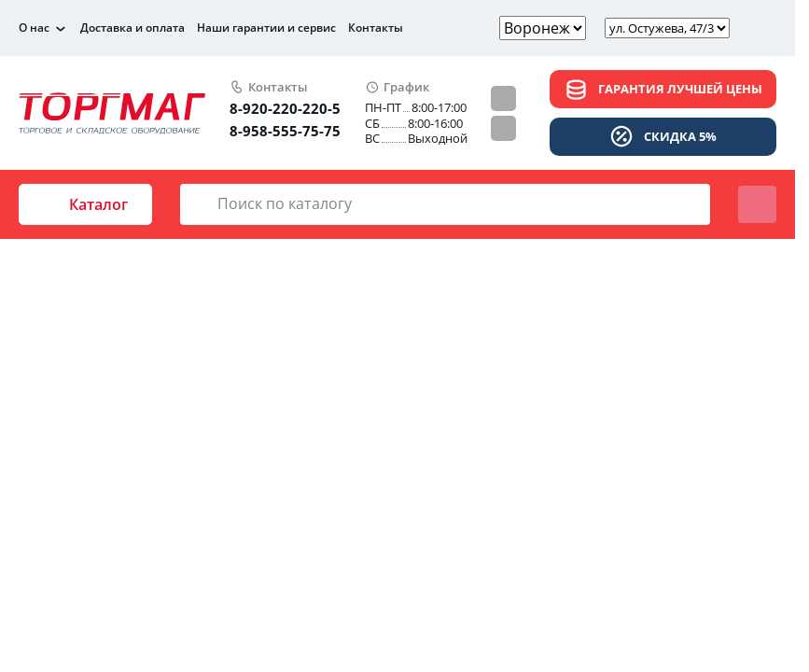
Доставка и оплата (133, 28)
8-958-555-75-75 (285, 131)
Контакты (376, 28)
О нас (34, 28)
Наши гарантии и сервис (266, 28)
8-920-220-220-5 (285, 108)
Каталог (85, 204)
